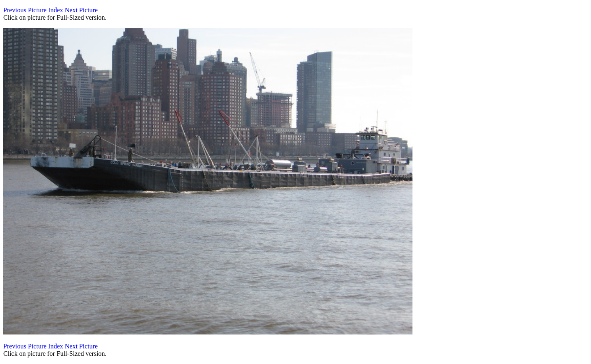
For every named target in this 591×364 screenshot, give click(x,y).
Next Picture (81, 10)
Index (55, 10)
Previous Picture (25, 10)
